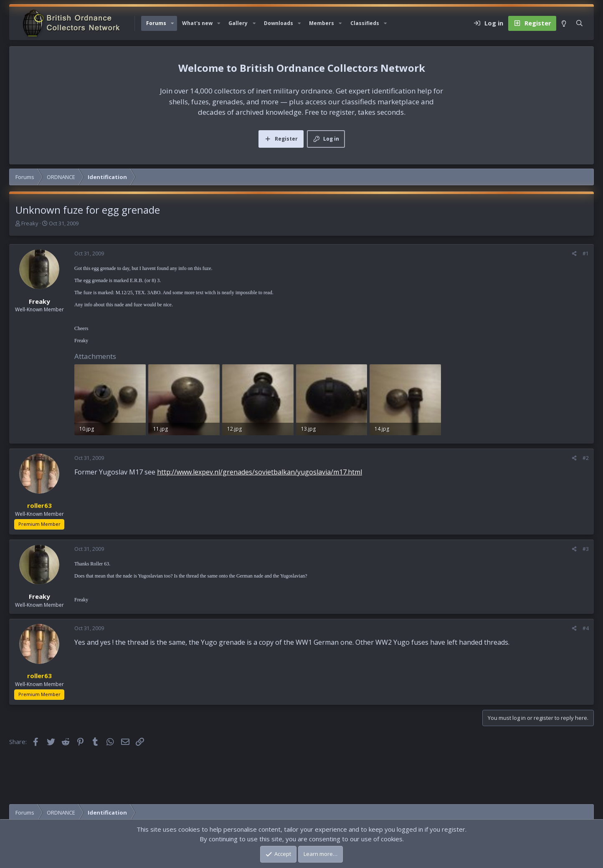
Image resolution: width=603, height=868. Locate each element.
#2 (586, 458)
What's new (197, 23)
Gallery (238, 23)
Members (322, 23)
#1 (586, 254)
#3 (586, 549)
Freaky (30, 223)
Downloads (279, 23)
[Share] (574, 254)
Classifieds (365, 23)
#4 (586, 628)
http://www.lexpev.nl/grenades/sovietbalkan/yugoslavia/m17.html (260, 472)
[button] (172, 23)
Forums (156, 23)
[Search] (579, 23)
